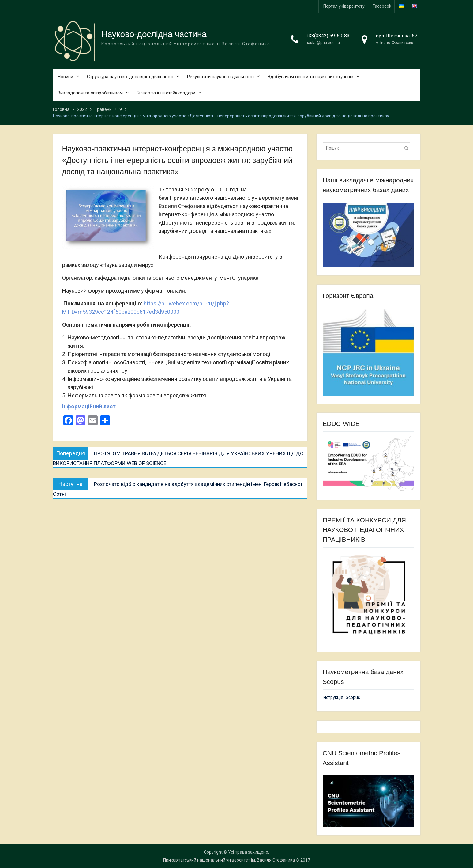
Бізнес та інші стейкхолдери (166, 93)
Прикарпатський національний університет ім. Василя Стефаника (229, 860)
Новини (65, 77)
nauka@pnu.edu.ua (323, 42)
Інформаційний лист (89, 406)
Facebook (382, 6)
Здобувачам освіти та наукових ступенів (310, 77)
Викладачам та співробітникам (90, 93)
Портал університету (344, 6)
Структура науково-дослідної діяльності (130, 77)
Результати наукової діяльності (220, 77)
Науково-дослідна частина (154, 34)
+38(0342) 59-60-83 (328, 36)
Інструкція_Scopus (341, 697)
